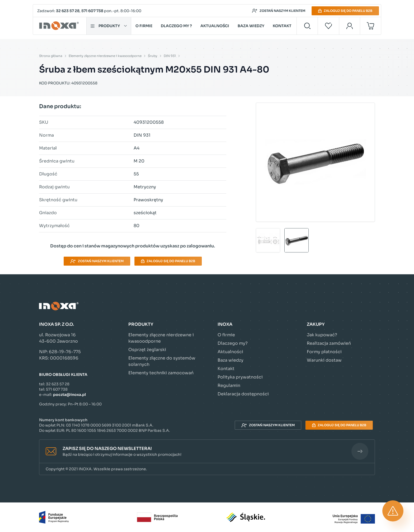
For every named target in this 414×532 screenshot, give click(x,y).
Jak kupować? (322, 335)
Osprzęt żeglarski (147, 350)
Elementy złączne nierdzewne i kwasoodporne (105, 56)
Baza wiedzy (251, 26)
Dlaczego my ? (176, 26)
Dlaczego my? (233, 343)
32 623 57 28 (68, 11)
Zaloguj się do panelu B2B (345, 11)
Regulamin (229, 385)
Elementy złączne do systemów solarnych (162, 361)
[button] (207, 451)
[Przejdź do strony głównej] (60, 26)
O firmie (144, 26)
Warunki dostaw (324, 360)
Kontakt (282, 26)
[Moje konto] (350, 26)
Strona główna (51, 56)
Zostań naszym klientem (279, 11)
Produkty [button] (109, 26)
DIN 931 (170, 56)
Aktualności (215, 26)
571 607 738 (92, 11)
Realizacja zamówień (329, 343)
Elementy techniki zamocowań (161, 373)
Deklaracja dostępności (243, 394)
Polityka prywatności (240, 377)
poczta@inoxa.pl (69, 395)
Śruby (153, 56)
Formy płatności (324, 352)
